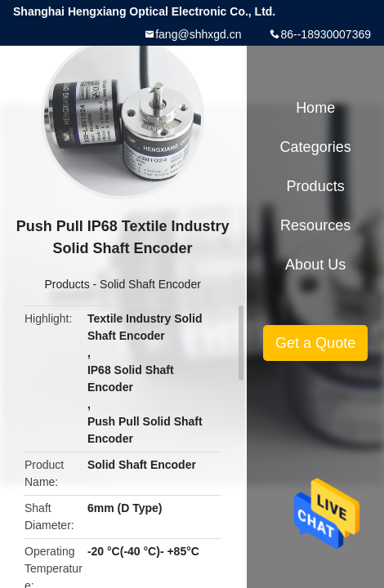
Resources (315, 225)
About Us (315, 265)
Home (315, 108)
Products (67, 284)
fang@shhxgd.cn (198, 34)
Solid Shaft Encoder (150, 284)
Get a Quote (315, 343)
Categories (316, 147)
